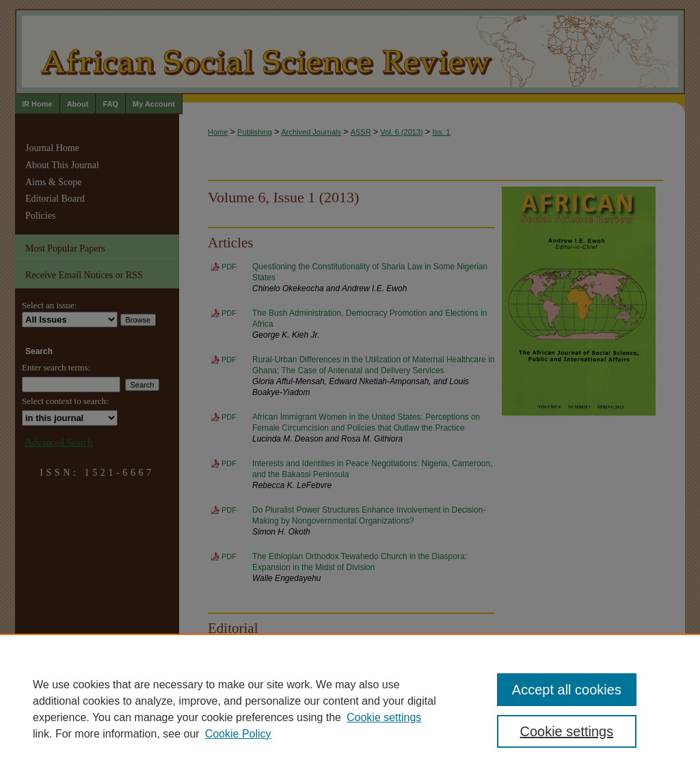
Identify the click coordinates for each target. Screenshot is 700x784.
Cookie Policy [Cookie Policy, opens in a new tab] (238, 734)
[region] (350, 709)
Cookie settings (384, 717)
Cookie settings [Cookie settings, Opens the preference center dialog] (566, 731)
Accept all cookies (567, 690)
